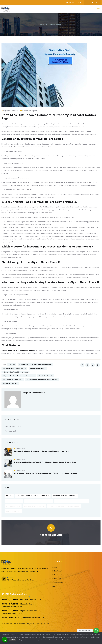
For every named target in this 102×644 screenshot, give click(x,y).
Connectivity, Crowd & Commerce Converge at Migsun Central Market (42, 451)
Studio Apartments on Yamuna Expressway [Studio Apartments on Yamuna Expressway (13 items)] (64, 506)
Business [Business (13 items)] (9, 496)
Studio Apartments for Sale (13, 380)
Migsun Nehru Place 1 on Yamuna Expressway (19, 376)
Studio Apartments (46, 376)
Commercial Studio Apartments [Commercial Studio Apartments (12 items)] (65, 496)
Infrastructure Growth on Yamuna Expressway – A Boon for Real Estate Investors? (47, 473)
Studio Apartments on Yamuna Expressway (42, 380)
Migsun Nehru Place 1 (38, 368)
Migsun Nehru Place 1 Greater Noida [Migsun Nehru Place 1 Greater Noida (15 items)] (38, 501)
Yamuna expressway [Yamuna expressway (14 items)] (13, 511)
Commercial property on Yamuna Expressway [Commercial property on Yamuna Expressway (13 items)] (33, 496)
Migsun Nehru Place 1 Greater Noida (15, 372)
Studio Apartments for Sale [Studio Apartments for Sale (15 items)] (34, 506)
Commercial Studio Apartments (14, 368)
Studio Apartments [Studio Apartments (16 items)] (13, 506)
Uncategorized (10, 431)
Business (12, 364)
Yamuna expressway (10, 383)
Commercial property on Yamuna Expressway (35, 364)
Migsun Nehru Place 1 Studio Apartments (18, 350)
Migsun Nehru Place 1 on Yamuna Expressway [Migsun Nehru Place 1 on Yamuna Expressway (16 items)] (72, 501)
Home (42, 24)
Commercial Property (54, 24)
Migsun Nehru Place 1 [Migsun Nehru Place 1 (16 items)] (14, 501)
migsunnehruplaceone (10, 111)
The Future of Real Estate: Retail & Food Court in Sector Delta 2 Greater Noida (45, 462)
